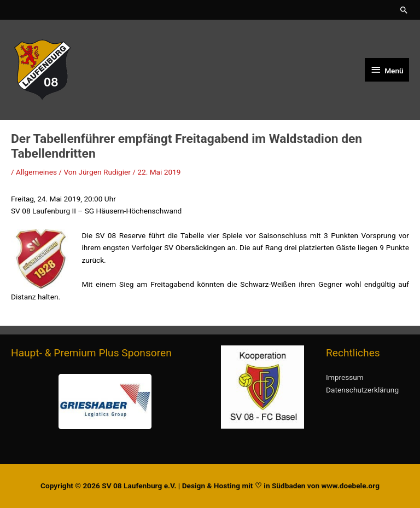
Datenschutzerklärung (362, 390)
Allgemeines (36, 172)
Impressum (345, 377)
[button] (404, 10)
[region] (105, 402)
